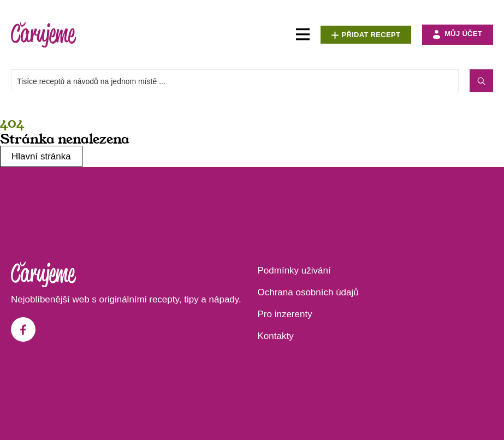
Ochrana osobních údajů (308, 292)
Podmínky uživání (294, 270)
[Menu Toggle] (303, 35)
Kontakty (276, 336)
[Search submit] (481, 81)
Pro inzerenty (285, 314)
